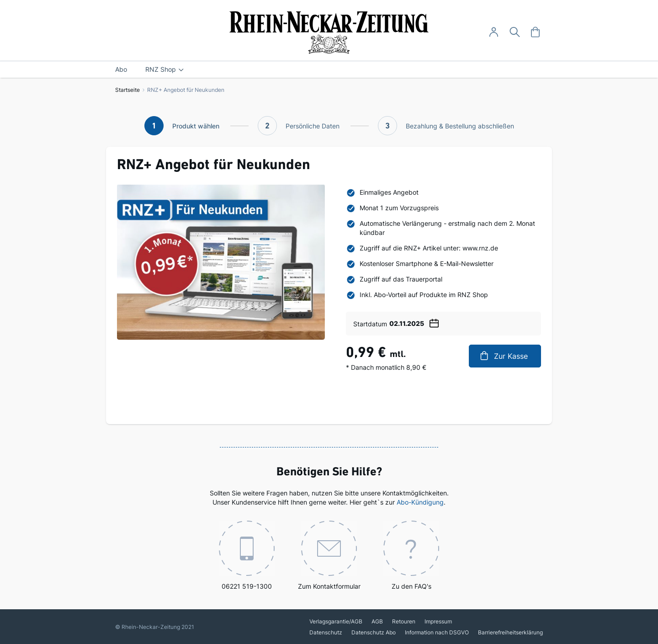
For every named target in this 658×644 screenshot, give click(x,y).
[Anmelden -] (494, 32)
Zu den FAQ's (411, 555)
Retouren (404, 621)
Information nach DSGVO (437, 632)
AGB (377, 621)
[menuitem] (121, 69)
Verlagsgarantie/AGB (336, 621)
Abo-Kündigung (420, 502)
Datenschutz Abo (374, 632)
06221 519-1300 (247, 555)
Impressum (438, 621)
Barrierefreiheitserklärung (510, 632)
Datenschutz (326, 632)
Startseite (127, 90)
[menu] (329, 69)
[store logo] (329, 32)
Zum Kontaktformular (329, 555)
